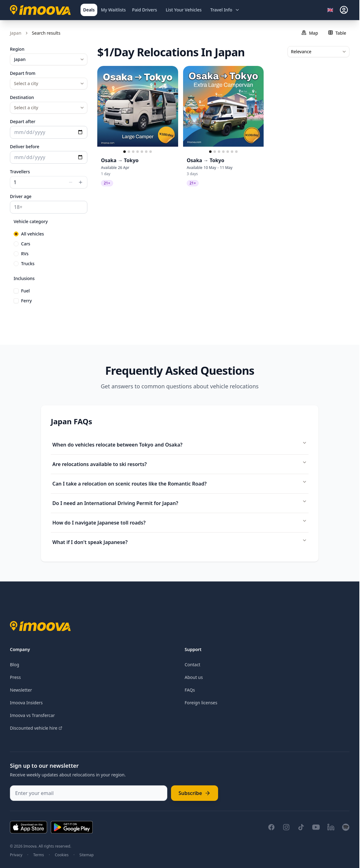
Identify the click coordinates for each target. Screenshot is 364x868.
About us (194, 677)
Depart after (23, 121)
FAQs (190, 690)
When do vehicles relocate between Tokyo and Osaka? (180, 444)
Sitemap (86, 855)
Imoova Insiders (26, 703)
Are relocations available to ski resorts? (180, 464)
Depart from (23, 73)
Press (15, 677)
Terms (39, 855)
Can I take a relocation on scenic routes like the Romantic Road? (180, 483)
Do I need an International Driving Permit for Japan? (180, 503)
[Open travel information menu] (225, 10)
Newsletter (21, 690)
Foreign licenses (201, 703)
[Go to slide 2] (129, 152)
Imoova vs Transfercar (32, 715)
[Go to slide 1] (125, 152)
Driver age (21, 196)
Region (17, 49)
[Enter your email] (89, 793)
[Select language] (332, 10)
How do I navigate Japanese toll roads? (180, 522)
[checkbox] (16, 291)
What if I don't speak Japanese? (180, 542)
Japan (16, 33)
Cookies (62, 855)
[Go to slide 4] (138, 152)
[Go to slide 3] (133, 152)
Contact (193, 665)
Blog (15, 665)
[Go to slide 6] (146, 152)
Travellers (20, 172)
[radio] (16, 234)
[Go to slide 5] (142, 152)
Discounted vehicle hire (36, 728)
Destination (22, 97)
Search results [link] (46, 33)
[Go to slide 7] (151, 152)
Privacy (16, 855)
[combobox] (49, 59)
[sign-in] (344, 10)
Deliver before (25, 147)
